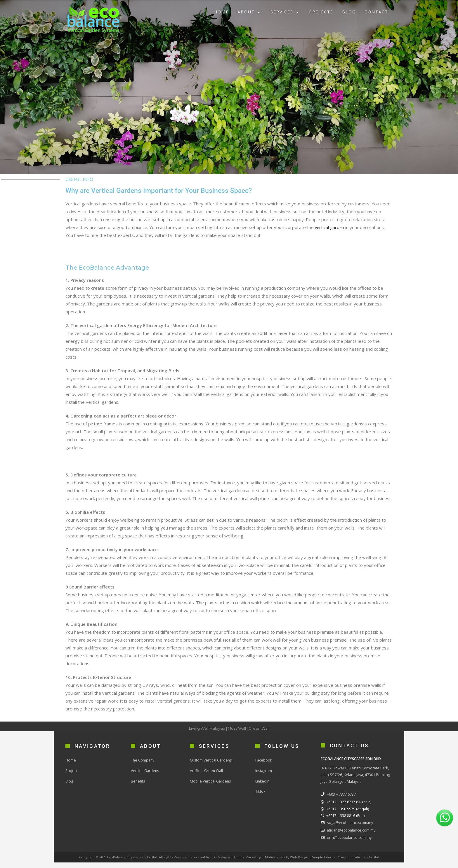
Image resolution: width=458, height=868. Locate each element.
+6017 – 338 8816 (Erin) (346, 815)
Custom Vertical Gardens (211, 760)
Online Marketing (248, 857)
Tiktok (261, 791)
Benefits (138, 781)
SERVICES (285, 12)
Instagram (264, 771)
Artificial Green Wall (207, 771)
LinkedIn (263, 781)
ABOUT (250, 12)
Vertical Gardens (145, 771)
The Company (143, 760)
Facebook (264, 760)
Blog (69, 781)
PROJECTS (321, 12)
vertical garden (330, 227)
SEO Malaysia (220, 857)
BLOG (349, 12)
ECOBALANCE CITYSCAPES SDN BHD (352, 759)
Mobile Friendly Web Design (287, 857)
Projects (73, 771)
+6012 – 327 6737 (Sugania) (349, 801)
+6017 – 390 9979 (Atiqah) (348, 809)
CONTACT (376, 12)
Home (71, 760)
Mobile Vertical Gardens (211, 781)
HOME (221, 12)
